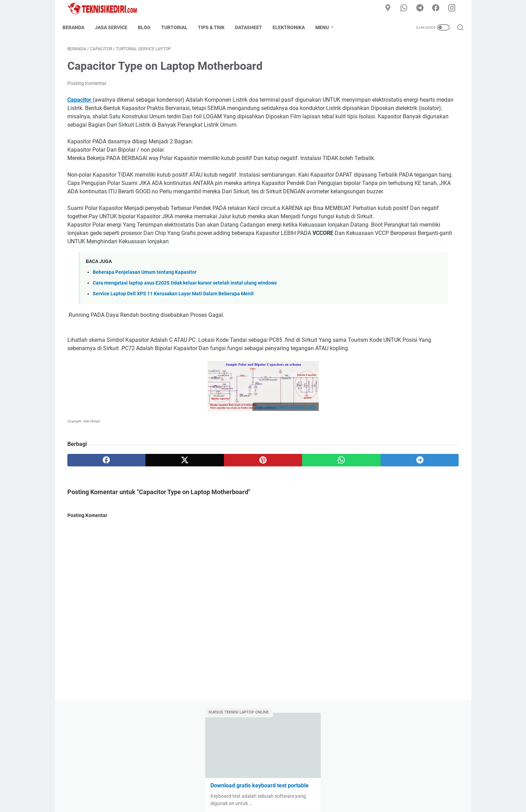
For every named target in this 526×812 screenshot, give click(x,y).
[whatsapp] (407, 8)
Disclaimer (277, 787)
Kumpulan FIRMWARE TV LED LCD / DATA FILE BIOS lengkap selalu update (405, 222)
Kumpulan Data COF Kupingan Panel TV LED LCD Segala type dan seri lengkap (405, 172)
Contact (250, 787)
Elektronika (294, 27)
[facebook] (439, 8)
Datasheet (253, 27)
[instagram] (454, 8)
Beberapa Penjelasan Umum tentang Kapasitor (145, 335)
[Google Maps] (392, 8)
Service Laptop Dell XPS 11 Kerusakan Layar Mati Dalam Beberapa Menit (173, 357)
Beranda (78, 27)
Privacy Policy (310, 787)
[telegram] (423, 8)
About (228, 787)
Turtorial (179, 27)
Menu (327, 27)
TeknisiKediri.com (273, 801)
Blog (149, 27)
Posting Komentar (87, 88)
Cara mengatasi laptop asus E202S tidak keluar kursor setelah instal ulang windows (185, 346)
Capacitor (80, 105)
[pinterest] (198, 532)
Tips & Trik (216, 27)
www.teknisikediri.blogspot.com (221, 478)
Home (208, 787)
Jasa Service (116, 27)
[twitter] (146, 532)
